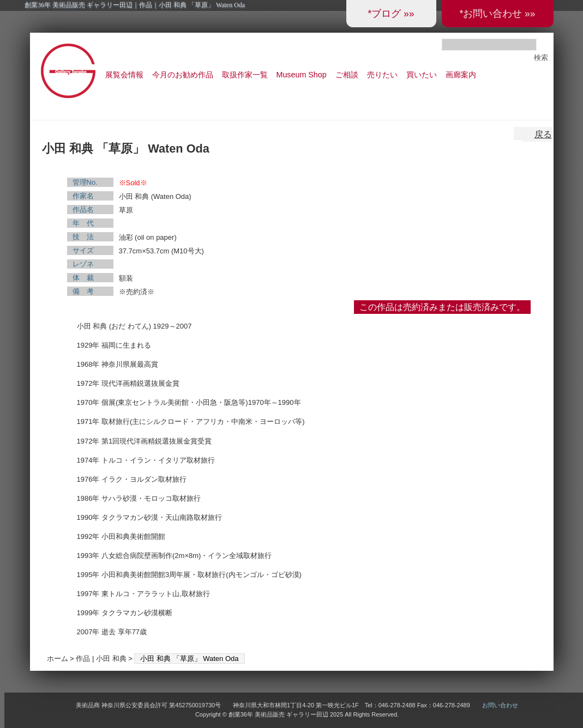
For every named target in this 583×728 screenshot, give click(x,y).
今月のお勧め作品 (183, 75)
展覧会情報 (124, 75)
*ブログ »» (391, 14)
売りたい (382, 75)
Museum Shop (302, 75)
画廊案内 (461, 75)
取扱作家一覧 (245, 75)
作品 (83, 659)
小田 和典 (111, 659)
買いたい (422, 75)
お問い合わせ (500, 705)
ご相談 (347, 75)
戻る (543, 134)
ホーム (58, 659)
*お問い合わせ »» (497, 14)
